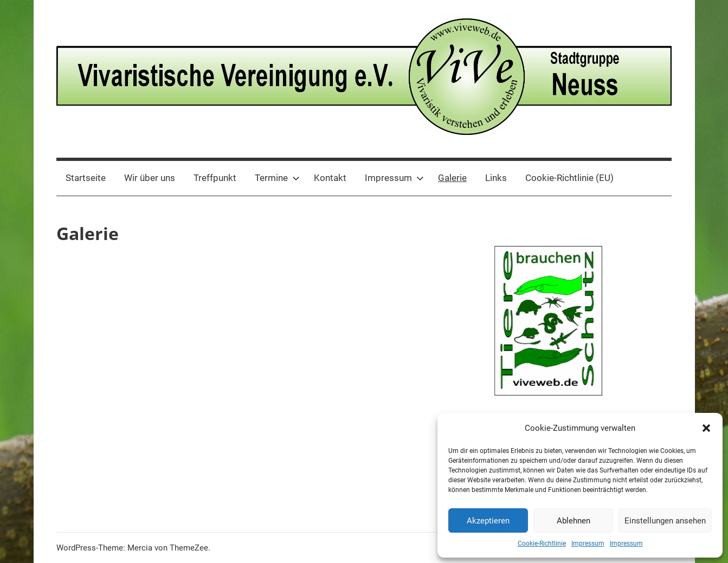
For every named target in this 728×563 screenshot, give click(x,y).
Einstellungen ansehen (665, 521)
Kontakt (330, 178)
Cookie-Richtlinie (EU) (569, 178)
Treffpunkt (215, 178)
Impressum (588, 543)
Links (496, 178)
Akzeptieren (488, 521)
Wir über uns (150, 178)
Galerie (452, 178)
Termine (277, 178)
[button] (706, 428)
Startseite (86, 178)
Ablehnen (574, 521)
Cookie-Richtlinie (542, 543)
